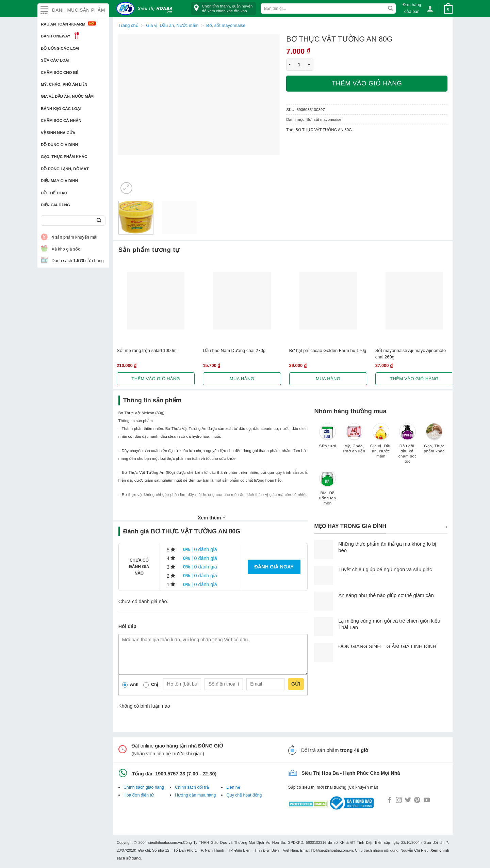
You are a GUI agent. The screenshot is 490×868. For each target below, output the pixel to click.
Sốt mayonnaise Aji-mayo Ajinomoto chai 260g (411, 354)
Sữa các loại (55, 60)
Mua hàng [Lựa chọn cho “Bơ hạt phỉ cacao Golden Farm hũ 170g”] (328, 379)
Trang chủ (128, 25)
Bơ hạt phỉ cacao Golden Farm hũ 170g (328, 350)
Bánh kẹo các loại (61, 109)
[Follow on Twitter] (408, 801)
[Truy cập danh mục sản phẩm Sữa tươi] (328, 439)
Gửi (296, 684)
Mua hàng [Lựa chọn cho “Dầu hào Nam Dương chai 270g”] (242, 379)
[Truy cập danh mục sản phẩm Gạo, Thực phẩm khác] (434, 441)
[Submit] (99, 221)
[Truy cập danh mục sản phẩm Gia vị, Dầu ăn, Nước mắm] (381, 444)
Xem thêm (212, 517)
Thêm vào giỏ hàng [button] (156, 379)
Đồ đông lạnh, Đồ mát (65, 169)
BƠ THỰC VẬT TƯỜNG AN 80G (324, 130)
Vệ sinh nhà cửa (58, 133)
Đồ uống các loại (60, 48)
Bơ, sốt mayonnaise (226, 25)
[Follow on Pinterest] (417, 801)
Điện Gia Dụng (55, 205)
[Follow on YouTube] (427, 801)
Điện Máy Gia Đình (59, 181)
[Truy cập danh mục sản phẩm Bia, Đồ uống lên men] (328, 491)
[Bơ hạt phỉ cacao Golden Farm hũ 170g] (328, 301)
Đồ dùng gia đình (59, 145)
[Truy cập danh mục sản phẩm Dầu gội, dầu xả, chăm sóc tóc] (408, 446)
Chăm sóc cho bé (60, 73)
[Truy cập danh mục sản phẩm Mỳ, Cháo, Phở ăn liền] (354, 441)
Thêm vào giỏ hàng (367, 83)
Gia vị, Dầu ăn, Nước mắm (67, 96)
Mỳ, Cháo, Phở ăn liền (64, 84)
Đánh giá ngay (274, 567)
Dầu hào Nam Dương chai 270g (234, 350)
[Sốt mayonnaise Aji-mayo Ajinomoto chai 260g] (414, 301)
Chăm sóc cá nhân (61, 120)
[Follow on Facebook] (390, 801)
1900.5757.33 (170, 774)
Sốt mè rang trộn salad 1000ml (147, 350)
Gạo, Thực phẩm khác (64, 157)
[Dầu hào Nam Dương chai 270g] (242, 301)
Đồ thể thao (54, 193)
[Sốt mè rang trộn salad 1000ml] (156, 301)
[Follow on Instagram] (399, 801)
